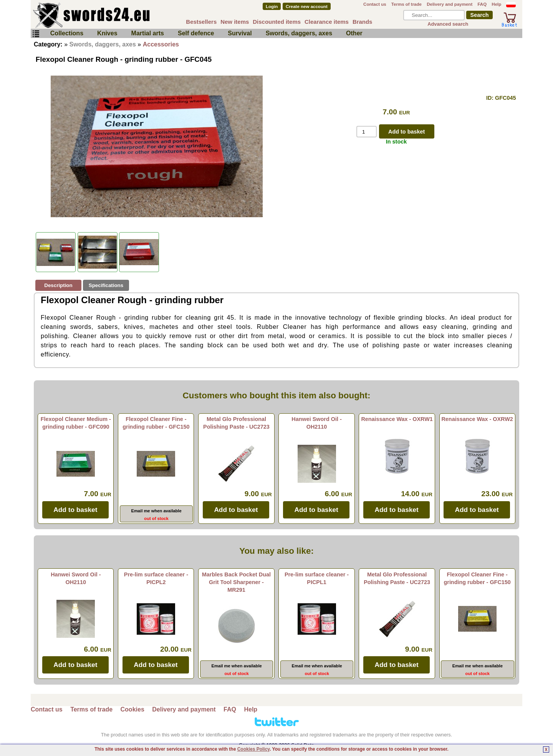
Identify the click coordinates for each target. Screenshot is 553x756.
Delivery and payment (450, 4)
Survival (240, 33)
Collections (67, 33)
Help (496, 4)
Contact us (375, 4)
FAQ (482, 4)
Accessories (161, 44)
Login (272, 7)
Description (58, 285)
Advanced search (448, 24)
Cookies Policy (253, 749)
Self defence (196, 33)
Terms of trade (406, 4)
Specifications (106, 285)
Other (354, 33)
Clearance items (327, 22)
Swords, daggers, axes (299, 33)
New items (235, 22)
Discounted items (277, 22)
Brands (363, 22)
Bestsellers (201, 22)
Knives (107, 33)
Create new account (307, 7)
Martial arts (148, 33)
